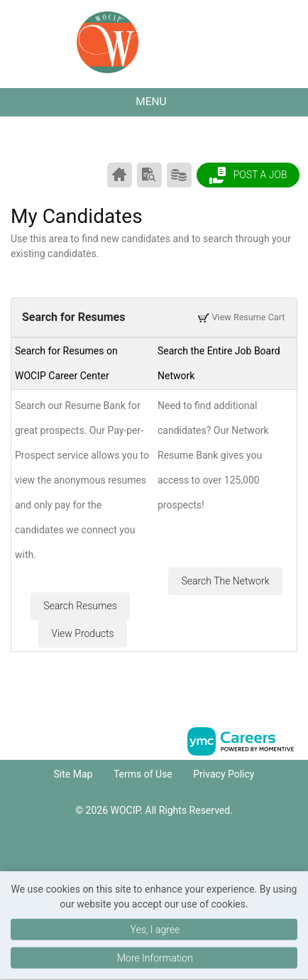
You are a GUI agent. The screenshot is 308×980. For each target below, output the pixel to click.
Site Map (73, 774)
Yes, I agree (155, 930)
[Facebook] (139, 851)
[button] (154, 102)
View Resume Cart (241, 317)
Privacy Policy (224, 774)
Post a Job (248, 175)
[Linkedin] (154, 851)
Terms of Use (143, 774)
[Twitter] (169, 851)
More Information (155, 958)
